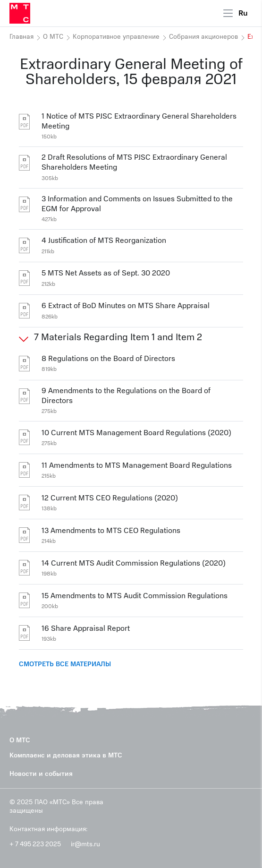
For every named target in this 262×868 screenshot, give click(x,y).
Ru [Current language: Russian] (243, 13)
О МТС (53, 37)
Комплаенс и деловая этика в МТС (66, 755)
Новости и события (41, 774)
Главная (21, 37)
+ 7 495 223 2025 (35, 844)
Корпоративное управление (116, 37)
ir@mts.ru (85, 844)
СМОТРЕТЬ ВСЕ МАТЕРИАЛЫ (65, 664)
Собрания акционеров (203, 37)
